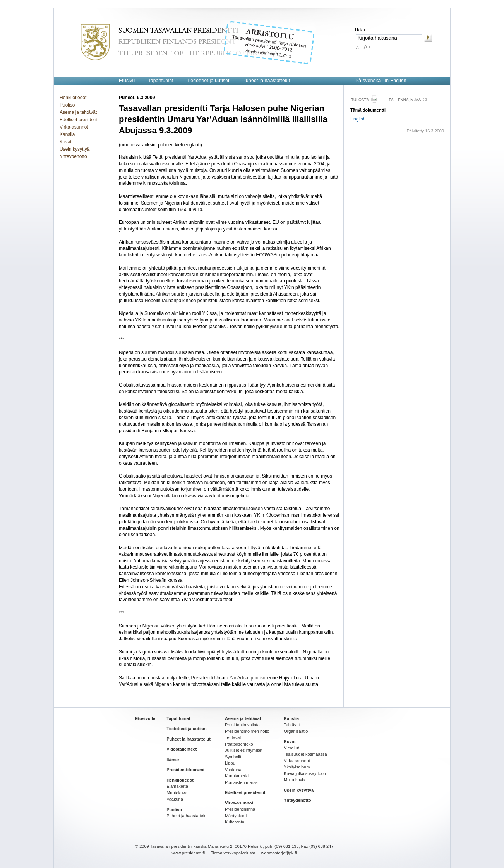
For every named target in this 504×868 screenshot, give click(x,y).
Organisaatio (296, 731)
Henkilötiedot (73, 98)
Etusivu (127, 81)
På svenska (368, 81)
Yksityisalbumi (297, 767)
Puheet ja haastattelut (267, 81)
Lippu (230, 763)
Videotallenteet (182, 749)
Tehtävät (233, 737)
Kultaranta (235, 822)
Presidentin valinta (242, 725)
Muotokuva (177, 793)
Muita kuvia (295, 780)
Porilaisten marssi (242, 782)
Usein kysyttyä (75, 149)
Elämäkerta (177, 786)
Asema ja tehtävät (78, 112)
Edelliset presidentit (80, 120)
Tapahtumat (161, 81)
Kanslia (67, 134)
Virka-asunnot (74, 127)
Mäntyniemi (236, 816)
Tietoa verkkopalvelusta (233, 853)
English (358, 119)
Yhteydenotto (73, 156)
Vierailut (291, 748)
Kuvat (66, 142)
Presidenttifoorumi (185, 770)
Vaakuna (175, 799)
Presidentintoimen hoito (247, 731)
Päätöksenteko (239, 744)
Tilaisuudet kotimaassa (305, 754)
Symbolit (233, 757)
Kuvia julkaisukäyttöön (305, 773)
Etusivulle (145, 718)
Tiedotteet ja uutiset (208, 81)
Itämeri (173, 760)
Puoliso (67, 105)
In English (396, 81)
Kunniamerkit (237, 776)
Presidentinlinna (240, 809)
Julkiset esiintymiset (244, 750)
